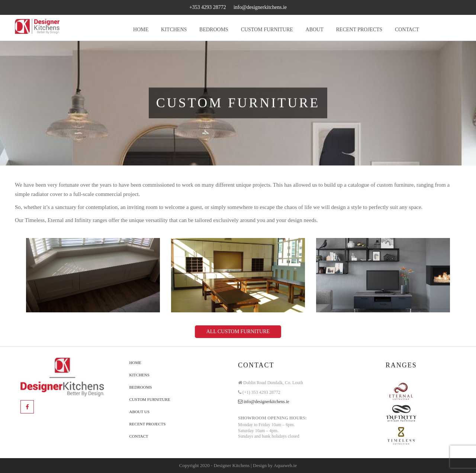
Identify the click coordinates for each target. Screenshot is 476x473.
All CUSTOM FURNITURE (238, 332)
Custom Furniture (150, 399)
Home (135, 363)
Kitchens (139, 375)
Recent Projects (148, 424)
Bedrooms (141, 387)
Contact (139, 436)
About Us (140, 412)
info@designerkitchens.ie (260, 7)
